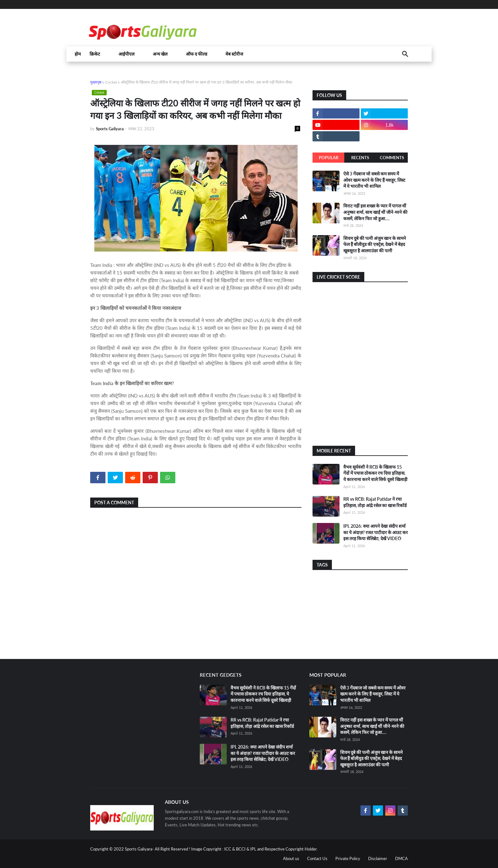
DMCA (401, 858)
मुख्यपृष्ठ (96, 82)
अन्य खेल (160, 54)
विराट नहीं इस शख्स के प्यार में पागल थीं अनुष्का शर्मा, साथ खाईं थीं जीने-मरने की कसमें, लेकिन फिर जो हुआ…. (375, 212)
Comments (392, 158)
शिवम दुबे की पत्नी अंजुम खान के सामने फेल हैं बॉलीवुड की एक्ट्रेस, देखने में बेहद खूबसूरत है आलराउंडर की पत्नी (375, 244)
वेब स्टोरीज (234, 54)
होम (78, 54)
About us (291, 858)
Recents (360, 158)
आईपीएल (126, 54)
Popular (329, 158)
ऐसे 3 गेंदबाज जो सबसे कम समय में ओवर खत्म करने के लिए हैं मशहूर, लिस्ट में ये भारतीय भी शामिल (374, 180)
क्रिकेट (95, 54)
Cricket (111, 82)
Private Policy (348, 858)
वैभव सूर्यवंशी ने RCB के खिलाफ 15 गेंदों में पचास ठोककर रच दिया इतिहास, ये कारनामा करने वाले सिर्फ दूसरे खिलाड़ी (375, 473)
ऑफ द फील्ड (196, 54)
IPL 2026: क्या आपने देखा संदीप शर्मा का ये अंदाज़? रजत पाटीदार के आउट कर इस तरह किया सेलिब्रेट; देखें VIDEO (376, 532)
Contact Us (317, 858)
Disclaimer (378, 858)
